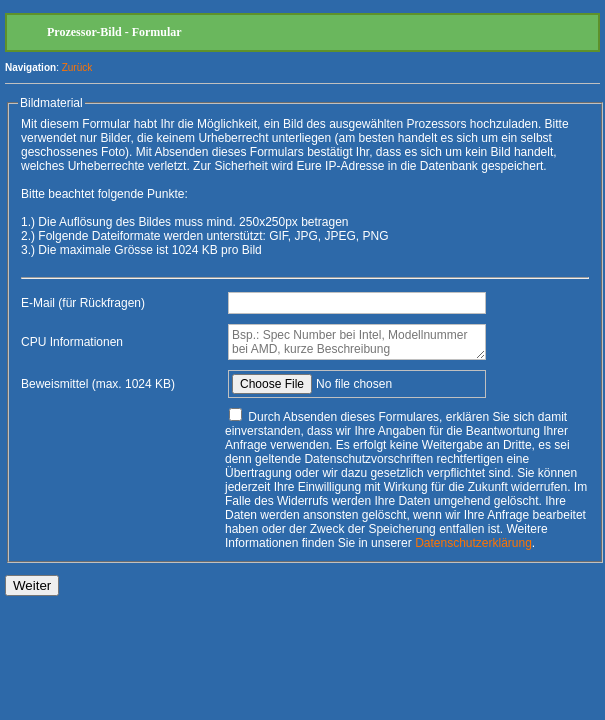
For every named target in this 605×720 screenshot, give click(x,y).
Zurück (77, 67)
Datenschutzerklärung (473, 543)
